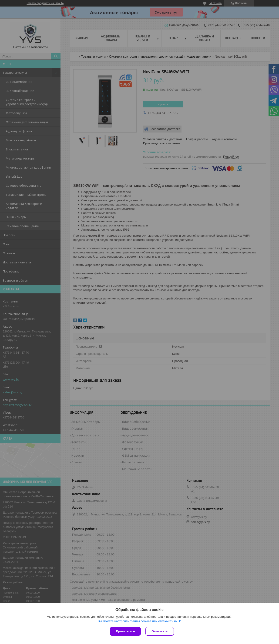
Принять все (125, 631)
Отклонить (160, 631)
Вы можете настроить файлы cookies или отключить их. (138, 621)
